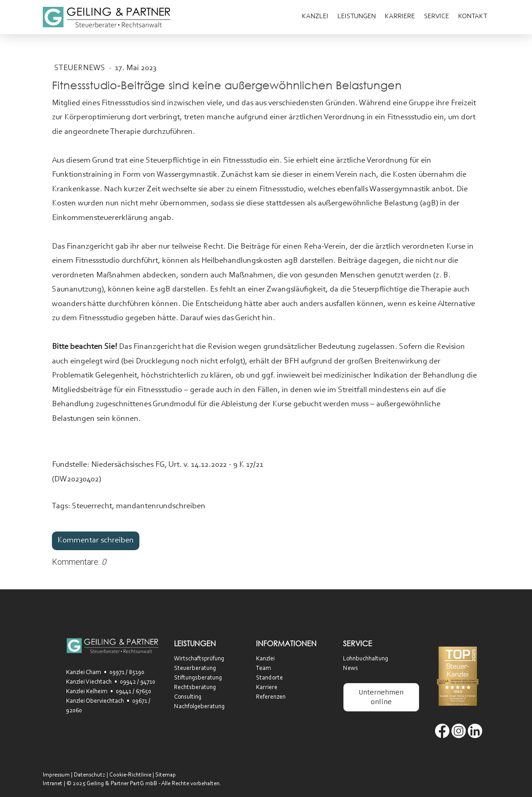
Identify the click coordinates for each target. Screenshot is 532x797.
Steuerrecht (92, 506)
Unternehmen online (381, 697)
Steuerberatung (195, 669)
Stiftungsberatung (198, 678)
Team (263, 669)
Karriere (400, 17)
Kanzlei (315, 17)
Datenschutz (90, 775)
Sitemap (166, 775)
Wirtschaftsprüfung (199, 659)
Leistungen (357, 17)
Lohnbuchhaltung (366, 659)
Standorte (269, 678)
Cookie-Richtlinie (130, 775)
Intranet (53, 784)
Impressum (56, 775)
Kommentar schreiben (96, 541)
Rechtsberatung (195, 688)
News (350, 669)
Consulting (188, 697)
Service (437, 17)
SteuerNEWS (81, 68)
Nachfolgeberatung (199, 707)
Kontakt (473, 17)
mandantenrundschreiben (161, 506)
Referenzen (271, 697)
